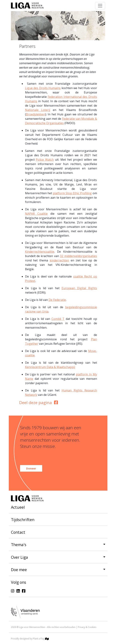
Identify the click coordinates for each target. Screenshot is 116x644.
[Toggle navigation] (100, 6)
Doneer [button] (31, 468)
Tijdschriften (23, 520)
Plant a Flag (41, 639)
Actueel (18, 507)
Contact (18, 532)
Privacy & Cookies (87, 627)
